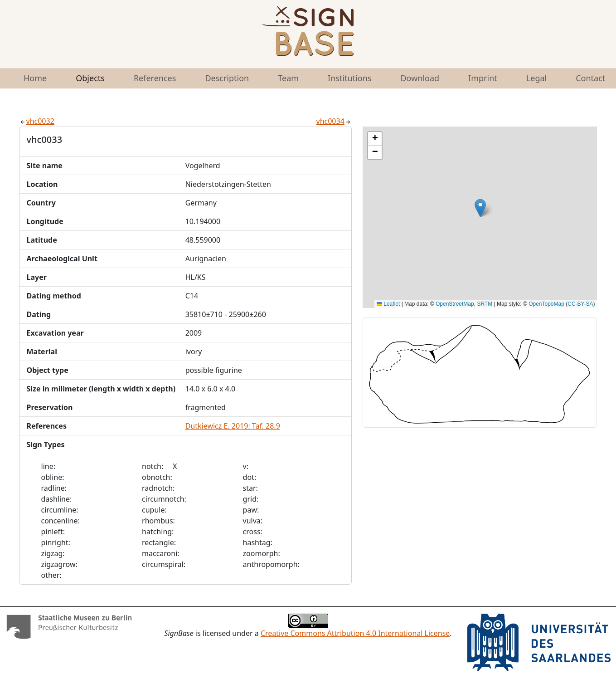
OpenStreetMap (455, 304)
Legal (536, 78)
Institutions (349, 78)
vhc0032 (37, 121)
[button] (480, 208)
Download (420, 78)
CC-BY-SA (580, 304)
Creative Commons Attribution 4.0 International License (355, 633)
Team (288, 78)
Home (35, 78)
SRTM (485, 304)
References (155, 78)
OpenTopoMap (546, 304)
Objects (90, 78)
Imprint (483, 78)
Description (227, 78)
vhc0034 (334, 121)
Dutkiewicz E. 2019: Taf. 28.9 (233, 426)
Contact (590, 78)
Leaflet (388, 304)
